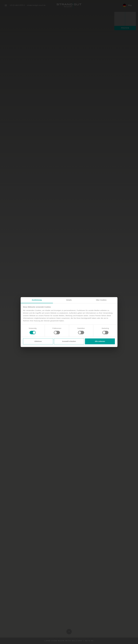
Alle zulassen (100, 341)
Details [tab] (69, 300)
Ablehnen (38, 341)
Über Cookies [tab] (101, 300)
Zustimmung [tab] (37, 300)
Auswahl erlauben (69, 341)
